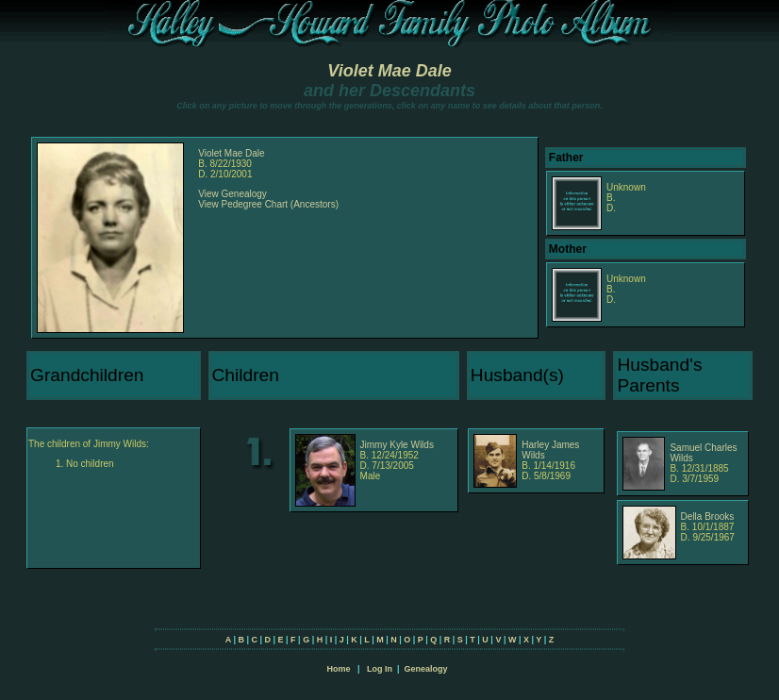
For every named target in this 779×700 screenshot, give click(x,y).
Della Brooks (708, 517)
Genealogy (426, 669)
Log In (380, 669)
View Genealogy (232, 194)
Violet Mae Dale (389, 71)
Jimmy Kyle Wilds (397, 445)
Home (338, 669)
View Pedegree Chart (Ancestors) (268, 204)
